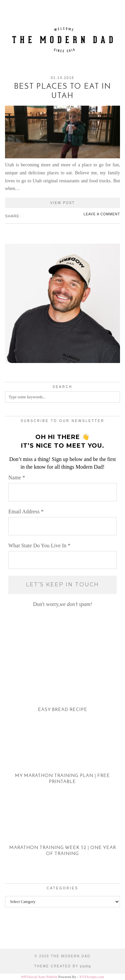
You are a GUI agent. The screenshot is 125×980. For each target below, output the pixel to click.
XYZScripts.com (91, 977)
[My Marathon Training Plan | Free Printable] (62, 759)
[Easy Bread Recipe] (62, 688)
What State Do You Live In (39, 545)
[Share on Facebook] (24, 216)
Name (17, 477)
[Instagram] (16, 933)
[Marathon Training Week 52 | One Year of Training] (62, 831)
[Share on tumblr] (34, 216)
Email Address (26, 511)
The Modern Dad (70, 956)
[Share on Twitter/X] (27, 216)
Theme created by (62, 966)
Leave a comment (102, 214)
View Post (63, 203)
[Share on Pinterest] (30, 216)
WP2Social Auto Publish (39, 977)
